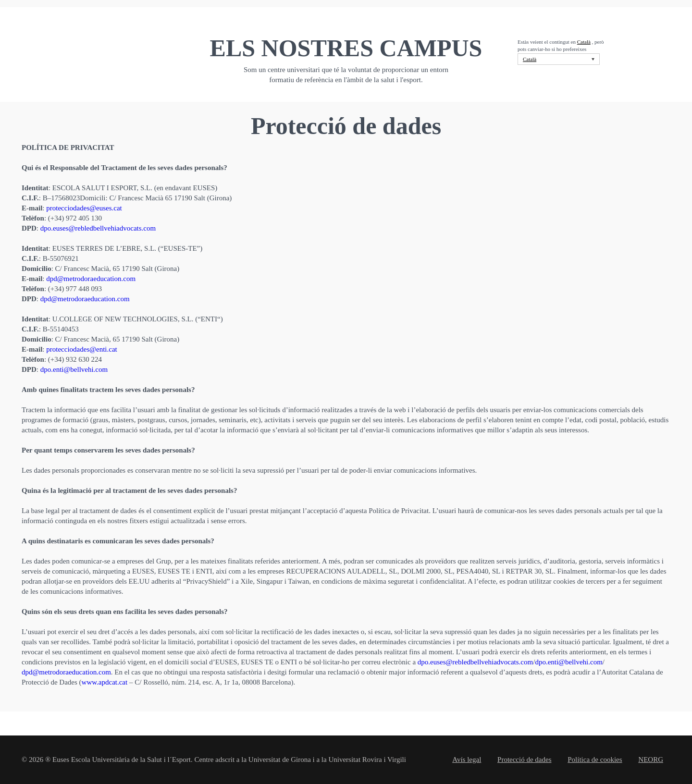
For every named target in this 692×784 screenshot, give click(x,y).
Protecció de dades (524, 759)
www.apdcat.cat (105, 682)
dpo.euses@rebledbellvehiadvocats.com (98, 228)
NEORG (651, 759)
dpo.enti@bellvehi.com (74, 369)
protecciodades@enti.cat (82, 349)
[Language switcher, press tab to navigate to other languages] (559, 59)
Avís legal (467, 759)
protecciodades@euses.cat (84, 208)
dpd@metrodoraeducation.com (91, 279)
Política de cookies (595, 759)
